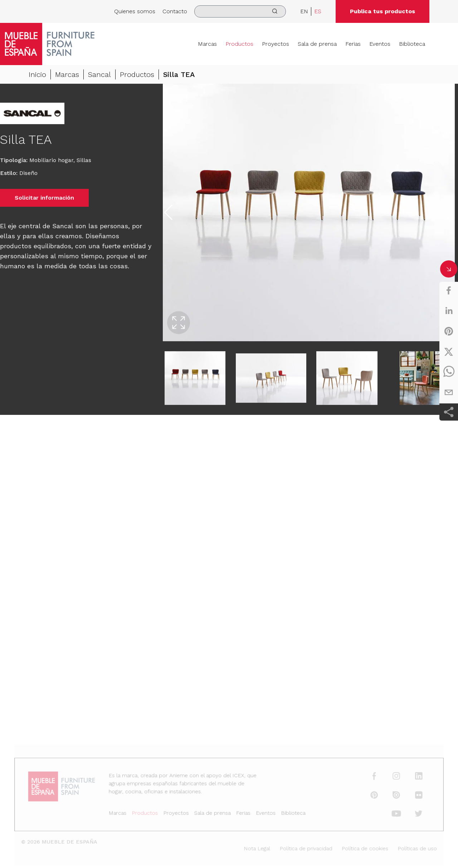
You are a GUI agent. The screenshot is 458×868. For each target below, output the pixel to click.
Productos (239, 44)
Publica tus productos (383, 11)
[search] (240, 11)
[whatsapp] (449, 372)
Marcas (207, 44)
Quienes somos (135, 11)
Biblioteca (412, 44)
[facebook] (449, 290)
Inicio (37, 75)
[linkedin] (449, 311)
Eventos (380, 44)
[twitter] (449, 352)
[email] (449, 392)
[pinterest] (449, 331)
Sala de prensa (317, 44)
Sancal (99, 75)
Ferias (353, 44)
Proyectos (276, 44)
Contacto (175, 11)
